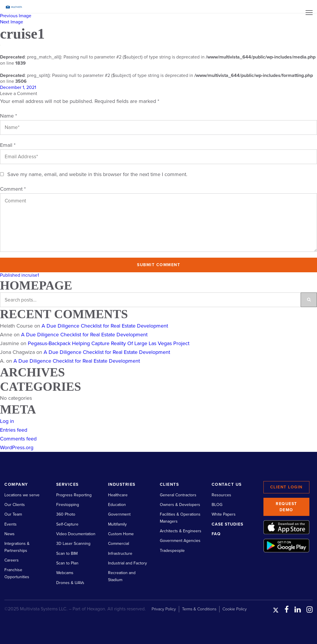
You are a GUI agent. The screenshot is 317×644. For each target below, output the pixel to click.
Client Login (286, 487)
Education (117, 505)
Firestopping (68, 505)
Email (8, 145)
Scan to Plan (67, 563)
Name (8, 116)
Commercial (119, 544)
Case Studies (227, 524)
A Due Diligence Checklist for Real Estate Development (105, 326)
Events (11, 524)
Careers (12, 560)
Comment (13, 189)
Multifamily (117, 524)
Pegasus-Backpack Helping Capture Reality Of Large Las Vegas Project (109, 343)
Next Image (12, 22)
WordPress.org (17, 447)
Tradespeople (172, 551)
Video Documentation (76, 534)
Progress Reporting (74, 495)
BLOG (217, 505)
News (10, 534)
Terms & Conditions (199, 609)
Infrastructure (120, 553)
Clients (169, 484)
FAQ (216, 534)
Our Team (13, 514)
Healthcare (118, 495)
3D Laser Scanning (73, 544)
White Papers (224, 514)
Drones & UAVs (70, 583)
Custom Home (121, 534)
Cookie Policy (235, 609)
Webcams (65, 573)
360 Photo (66, 514)
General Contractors (178, 495)
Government (119, 514)
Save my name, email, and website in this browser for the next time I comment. (97, 174)
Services (67, 484)
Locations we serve (22, 495)
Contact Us (227, 484)
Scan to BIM (67, 553)
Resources (221, 495)
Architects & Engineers (181, 531)
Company (16, 484)
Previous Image (16, 16)
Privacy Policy (164, 609)
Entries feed (14, 430)
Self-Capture (67, 524)
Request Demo (286, 507)
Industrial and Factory (127, 563)
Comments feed (18, 439)
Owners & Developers (180, 505)
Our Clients (15, 505)
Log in (7, 421)
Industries (122, 484)
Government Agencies (180, 541)
